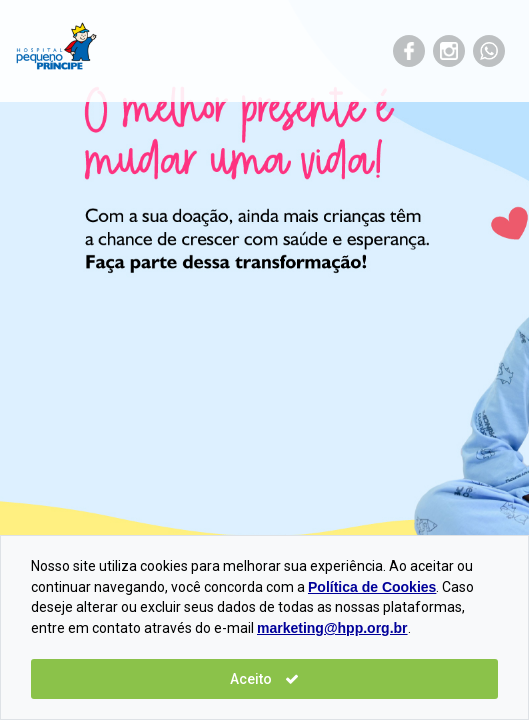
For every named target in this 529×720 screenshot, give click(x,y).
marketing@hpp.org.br (332, 628)
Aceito (264, 679)
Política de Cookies (372, 587)
